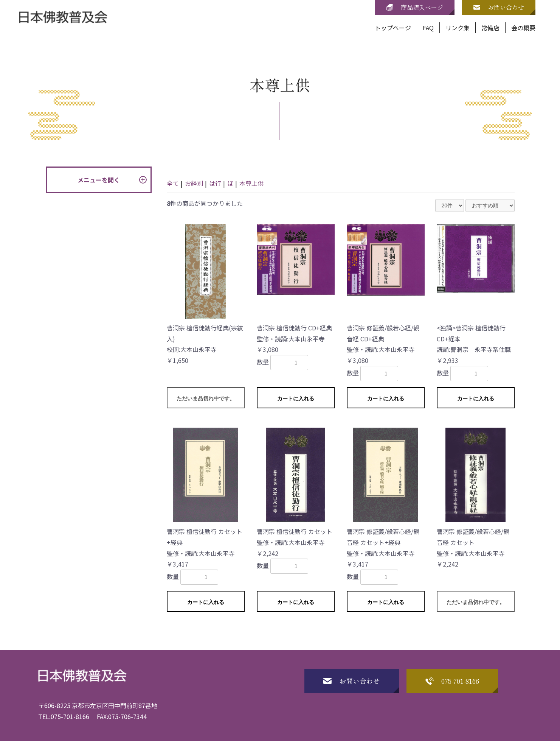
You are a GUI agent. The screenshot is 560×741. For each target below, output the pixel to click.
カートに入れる (296, 399)
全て (173, 183)
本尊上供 (251, 183)
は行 (215, 183)
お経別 (194, 183)
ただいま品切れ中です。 (206, 399)
